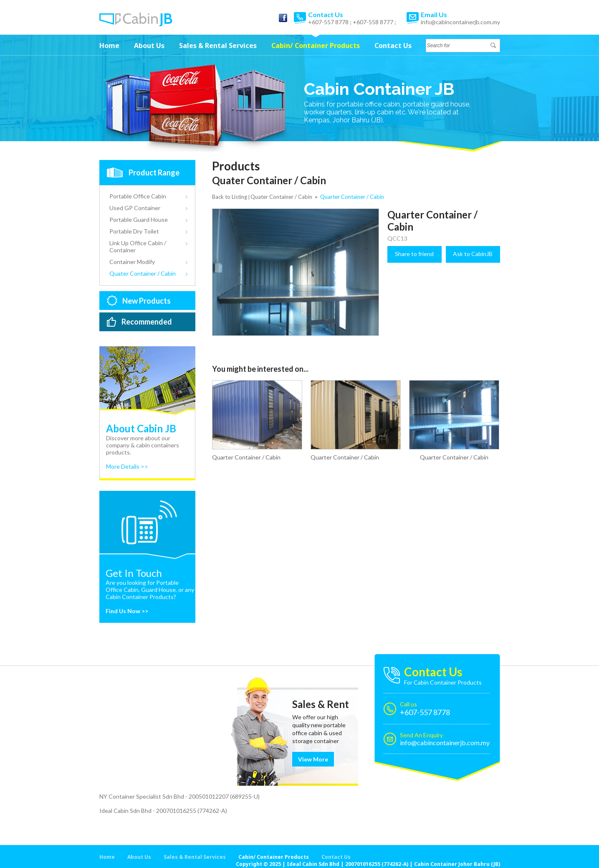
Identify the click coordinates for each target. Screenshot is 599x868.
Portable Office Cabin (138, 196)
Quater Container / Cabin (143, 273)
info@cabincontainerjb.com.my (460, 22)
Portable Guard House (139, 220)
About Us (149, 46)
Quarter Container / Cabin (246, 457)
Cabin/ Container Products (316, 46)
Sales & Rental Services (218, 46)
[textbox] (458, 46)
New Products (147, 301)
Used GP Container (135, 208)
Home (109, 46)
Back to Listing (230, 197)
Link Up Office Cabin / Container (138, 246)
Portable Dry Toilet (134, 231)
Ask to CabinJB (473, 254)
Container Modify (132, 262)
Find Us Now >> (127, 611)
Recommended (147, 322)
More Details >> (127, 466)
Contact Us (393, 46)
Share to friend (414, 254)
